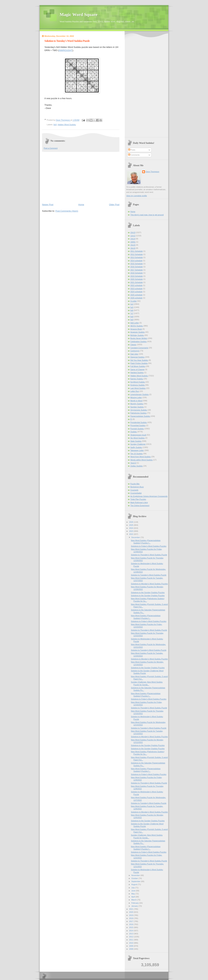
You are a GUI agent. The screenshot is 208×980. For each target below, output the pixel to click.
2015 (131, 927)
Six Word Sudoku (137, 438)
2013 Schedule (137, 257)
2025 (131, 525)
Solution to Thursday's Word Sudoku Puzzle (149, 555)
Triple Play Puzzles (138, 499)
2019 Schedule (137, 276)
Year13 (133, 463)
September (136, 881)
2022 (131, 534)
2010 (131, 943)
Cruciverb (134, 490)
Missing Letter (136, 397)
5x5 (132, 307)
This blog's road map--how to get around (147, 215)
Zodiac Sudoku (137, 466)
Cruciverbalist (136, 493)
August (134, 884)
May (133, 894)
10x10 (133, 232)
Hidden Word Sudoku (67, 125)
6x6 (132, 310)
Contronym (135, 351)
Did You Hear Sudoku (139, 360)
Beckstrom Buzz (137, 487)
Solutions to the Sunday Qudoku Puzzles (148, 592)
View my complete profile (137, 196)
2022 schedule (136, 285)
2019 (131, 915)
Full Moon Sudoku (138, 366)
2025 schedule (136, 295)
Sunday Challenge (138, 444)
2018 (131, 918)
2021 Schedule (137, 282)
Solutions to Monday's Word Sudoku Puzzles (149, 584)
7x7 (132, 313)
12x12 (133, 236)
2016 (131, 924)
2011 (131, 940)
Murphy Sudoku (137, 404)
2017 (131, 921)
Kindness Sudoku (138, 385)
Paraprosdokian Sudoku (140, 416)
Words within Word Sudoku (141, 460)
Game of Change (137, 369)
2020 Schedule (137, 279)
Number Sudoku (137, 407)
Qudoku (134, 432)
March (134, 900)
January (135, 906)
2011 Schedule (137, 251)
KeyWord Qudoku (138, 382)
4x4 (132, 304)
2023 (131, 531)
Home (81, 205)
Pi (131, 419)
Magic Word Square (79, 15)
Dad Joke (134, 354)
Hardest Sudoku (137, 373)
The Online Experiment (140, 506)
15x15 (133, 245)
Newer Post (48, 205)
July (133, 888)
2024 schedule (136, 292)
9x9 (55, 125)
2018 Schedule (137, 273)
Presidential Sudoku (139, 422)
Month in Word (136, 401)
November (136, 875)
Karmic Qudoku (137, 379)
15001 (133, 242)
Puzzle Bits (135, 484)
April (133, 897)
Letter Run (135, 391)
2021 (131, 909)
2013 (131, 934)
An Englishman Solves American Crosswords (149, 496)
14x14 (133, 239)
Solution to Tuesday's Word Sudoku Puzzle (149, 575)
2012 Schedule (137, 254)
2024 (131, 528)
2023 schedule (136, 289)
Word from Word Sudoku (140, 457)
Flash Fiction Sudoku (139, 363)
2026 (131, 522)
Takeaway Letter (137, 450)
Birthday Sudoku (137, 335)
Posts (132, 150)
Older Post (114, 205)
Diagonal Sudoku (137, 357)
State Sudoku (136, 441)
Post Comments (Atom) (67, 211)
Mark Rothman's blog (139, 502)
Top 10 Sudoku (137, 454)
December (136, 537)
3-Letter (134, 301)
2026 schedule (136, 298)
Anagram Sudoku (137, 332)
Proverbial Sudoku (138, 425)
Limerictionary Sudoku (139, 394)
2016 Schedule (137, 267)
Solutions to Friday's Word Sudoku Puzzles (149, 546)
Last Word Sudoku (138, 388)
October (135, 878)
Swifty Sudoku (136, 447)
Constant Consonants (139, 348)
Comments (134, 155)
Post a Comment (51, 148)
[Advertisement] (81, 177)
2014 (131, 931)
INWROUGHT (66, 50)
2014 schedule (136, 261)
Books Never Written (139, 338)
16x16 (133, 248)
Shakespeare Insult (138, 435)
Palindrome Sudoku (138, 413)
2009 (131, 946)
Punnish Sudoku (137, 429)
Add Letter (135, 323)
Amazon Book (136, 329)
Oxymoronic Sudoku (139, 410)
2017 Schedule (137, 270)
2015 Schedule (137, 264)
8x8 (132, 317)
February (135, 903)
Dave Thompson (63, 120)
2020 (131, 912)
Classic (133, 345)
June (134, 891)
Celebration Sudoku (138, 341)
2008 (131, 949)
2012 (131, 937)
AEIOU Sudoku (137, 326)
